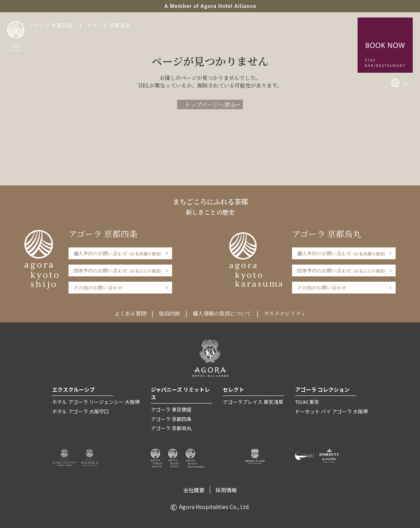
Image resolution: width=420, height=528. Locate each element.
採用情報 (226, 490)
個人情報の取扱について (222, 313)
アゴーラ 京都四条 (51, 25)
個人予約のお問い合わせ (118, 253)
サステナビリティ (285, 313)
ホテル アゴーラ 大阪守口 (81, 411)
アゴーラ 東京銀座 (171, 409)
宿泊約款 (169, 313)
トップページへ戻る (210, 104)
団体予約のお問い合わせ (118, 270)
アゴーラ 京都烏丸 (109, 25)
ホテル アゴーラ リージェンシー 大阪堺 (96, 402)
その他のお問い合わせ (98, 288)
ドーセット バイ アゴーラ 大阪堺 (331, 411)
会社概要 (194, 490)
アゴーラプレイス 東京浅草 (253, 402)
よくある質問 (130, 313)
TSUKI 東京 (307, 402)
